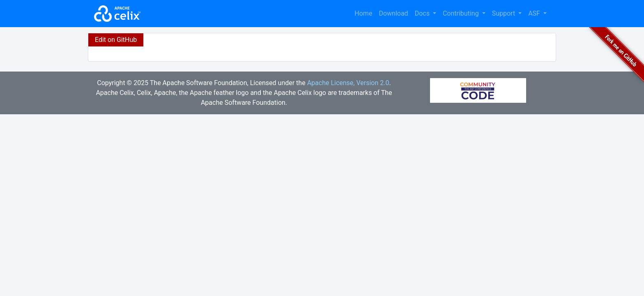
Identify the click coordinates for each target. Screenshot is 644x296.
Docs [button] (423, 13)
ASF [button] (535, 13)
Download (393, 13)
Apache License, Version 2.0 (348, 83)
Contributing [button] (462, 13)
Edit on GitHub (116, 40)
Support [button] (504, 13)
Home (363, 13)
